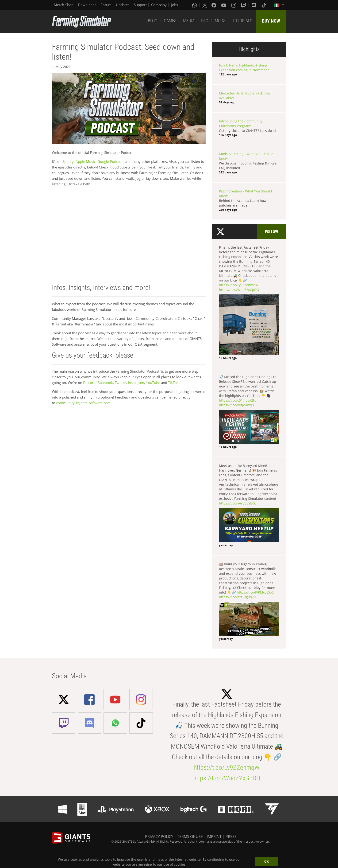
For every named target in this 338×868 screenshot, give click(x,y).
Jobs (175, 5)
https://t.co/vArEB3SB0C (238, 503)
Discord (89, 383)
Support (140, 5)
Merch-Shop (64, 5)
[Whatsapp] (195, 5)
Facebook (105, 383)
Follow (272, 232)
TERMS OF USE (190, 837)
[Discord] (254, 5)
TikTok (173, 383)
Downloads (87, 5)
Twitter (120, 383)
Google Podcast (109, 161)
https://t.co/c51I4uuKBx (237, 400)
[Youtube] (224, 5)
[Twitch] (244, 5)
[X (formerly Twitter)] (205, 5)
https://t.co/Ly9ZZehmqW (239, 285)
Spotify (68, 161)
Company (159, 5)
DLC (205, 21)
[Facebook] (214, 5)
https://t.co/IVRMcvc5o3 (255, 592)
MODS (220, 21)
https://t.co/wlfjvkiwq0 (236, 405)
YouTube (153, 383)
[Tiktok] (264, 5)
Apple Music (86, 161)
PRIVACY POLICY (159, 837)
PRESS (231, 837)
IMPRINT (214, 837)
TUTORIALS (242, 21)
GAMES (170, 21)
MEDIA (189, 21)
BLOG (153, 21)
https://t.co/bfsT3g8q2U (238, 597)
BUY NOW (271, 21)
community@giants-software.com (83, 403)
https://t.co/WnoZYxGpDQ (239, 290)
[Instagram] (234, 5)
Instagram (136, 383)
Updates (123, 5)
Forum (106, 5)
